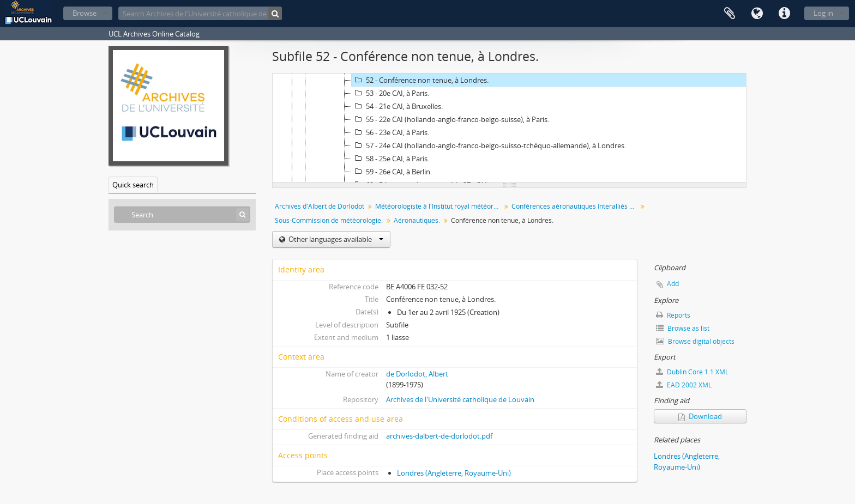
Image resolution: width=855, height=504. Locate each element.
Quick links (784, 14)
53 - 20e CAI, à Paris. (390, 93)
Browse (85, 13)
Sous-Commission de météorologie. (329, 220)
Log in (823, 13)
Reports (673, 315)
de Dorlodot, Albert (417, 374)
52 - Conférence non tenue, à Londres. (420, 80)
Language (757, 14)
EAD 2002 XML (684, 385)
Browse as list (683, 328)
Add (673, 284)
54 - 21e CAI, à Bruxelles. (397, 106)
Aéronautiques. (417, 220)
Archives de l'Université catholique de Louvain (460, 399)
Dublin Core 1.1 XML (692, 372)
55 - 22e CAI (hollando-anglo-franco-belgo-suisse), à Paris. (450, 119)
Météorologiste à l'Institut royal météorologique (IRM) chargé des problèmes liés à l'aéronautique (439, 206)
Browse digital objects (695, 341)
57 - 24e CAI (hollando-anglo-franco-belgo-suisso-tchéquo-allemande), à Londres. (489, 145)
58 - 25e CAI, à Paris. (390, 159)
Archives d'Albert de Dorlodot (320, 206)
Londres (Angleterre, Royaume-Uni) (454, 473)
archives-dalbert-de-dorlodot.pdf (439, 436)
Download (700, 416)
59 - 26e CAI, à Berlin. (392, 172)
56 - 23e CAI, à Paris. (390, 132)
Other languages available (335, 239)
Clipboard (730, 14)
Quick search (133, 185)
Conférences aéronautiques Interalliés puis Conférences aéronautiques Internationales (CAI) (576, 206)
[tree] (509, 128)
